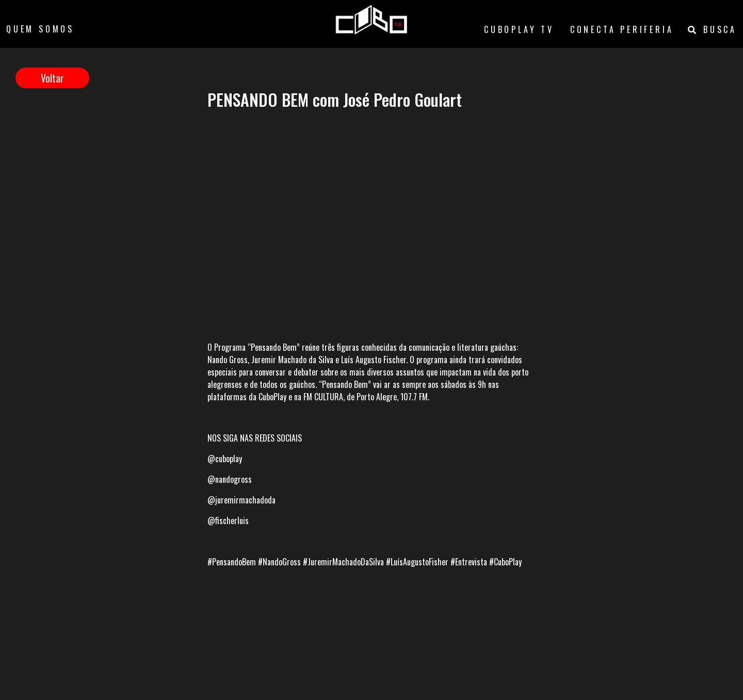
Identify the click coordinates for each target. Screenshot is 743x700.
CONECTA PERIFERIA (622, 29)
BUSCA (712, 29)
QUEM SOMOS (40, 29)
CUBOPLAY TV (519, 29)
